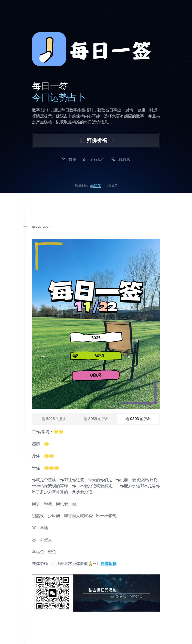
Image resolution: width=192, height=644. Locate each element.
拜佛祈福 (96, 140)
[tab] (54, 419)
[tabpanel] (96, 498)
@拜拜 (95, 186)
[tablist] (96, 419)
